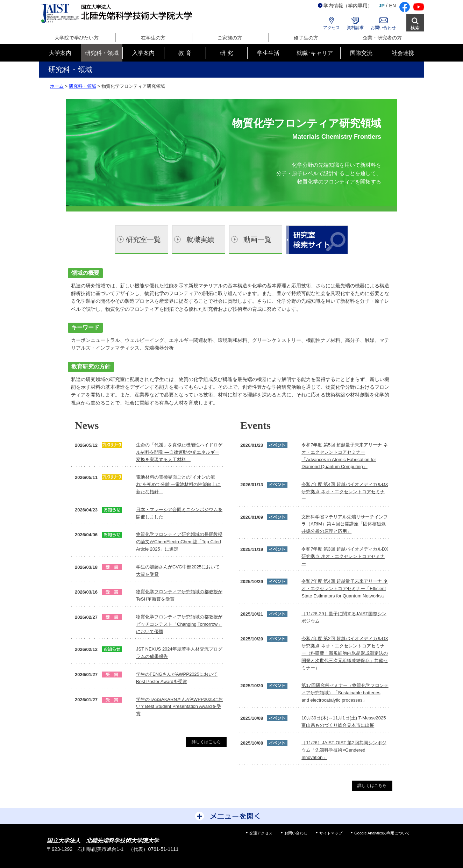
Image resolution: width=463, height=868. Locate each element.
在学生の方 (153, 38)
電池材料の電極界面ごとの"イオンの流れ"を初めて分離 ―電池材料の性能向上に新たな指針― (178, 484)
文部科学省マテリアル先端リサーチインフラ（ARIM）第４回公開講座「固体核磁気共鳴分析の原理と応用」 (345, 524)
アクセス (332, 28)
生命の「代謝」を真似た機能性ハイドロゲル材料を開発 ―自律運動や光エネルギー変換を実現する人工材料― (179, 452)
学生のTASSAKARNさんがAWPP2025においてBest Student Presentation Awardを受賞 (180, 707)
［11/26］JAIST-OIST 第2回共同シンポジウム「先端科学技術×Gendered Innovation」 (344, 750)
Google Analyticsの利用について (382, 833)
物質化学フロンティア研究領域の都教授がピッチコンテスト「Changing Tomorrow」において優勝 (179, 624)
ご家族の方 (230, 38)
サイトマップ (331, 833)
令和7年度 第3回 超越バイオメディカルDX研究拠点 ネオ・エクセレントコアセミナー (345, 556)
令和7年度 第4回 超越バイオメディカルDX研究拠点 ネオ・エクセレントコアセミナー (345, 492)
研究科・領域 (83, 86)
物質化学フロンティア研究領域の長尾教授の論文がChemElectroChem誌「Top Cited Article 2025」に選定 (179, 542)
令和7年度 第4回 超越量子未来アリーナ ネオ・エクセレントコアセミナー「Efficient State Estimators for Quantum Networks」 (344, 589)
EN (393, 6)
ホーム (57, 86)
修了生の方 (306, 38)
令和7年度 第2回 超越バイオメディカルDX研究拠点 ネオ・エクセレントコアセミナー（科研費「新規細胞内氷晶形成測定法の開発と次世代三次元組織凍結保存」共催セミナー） (345, 653)
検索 (415, 28)
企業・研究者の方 (382, 38)
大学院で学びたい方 (77, 38)
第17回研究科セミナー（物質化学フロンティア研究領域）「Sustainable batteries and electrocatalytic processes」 (345, 693)
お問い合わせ (383, 28)
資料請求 (355, 28)
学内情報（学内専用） (345, 6)
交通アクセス (261, 833)
